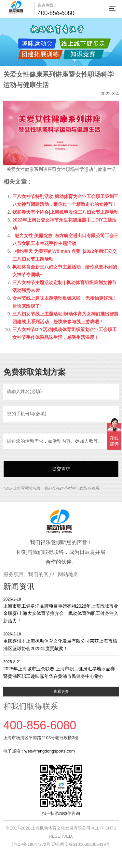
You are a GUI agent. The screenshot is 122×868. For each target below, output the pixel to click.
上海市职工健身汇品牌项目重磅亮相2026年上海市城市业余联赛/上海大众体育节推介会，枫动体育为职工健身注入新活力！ (61, 610)
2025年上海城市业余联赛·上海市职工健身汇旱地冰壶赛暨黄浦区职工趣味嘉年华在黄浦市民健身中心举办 (61, 669)
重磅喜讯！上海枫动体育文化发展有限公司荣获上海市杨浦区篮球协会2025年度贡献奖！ (61, 641)
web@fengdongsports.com (50, 751)
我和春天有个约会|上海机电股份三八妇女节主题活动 (65, 212)
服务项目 (14, 574)
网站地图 (68, 574)
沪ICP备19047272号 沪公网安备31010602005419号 (61, 844)
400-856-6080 (56, 13)
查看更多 (61, 692)
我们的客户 (41, 574)
